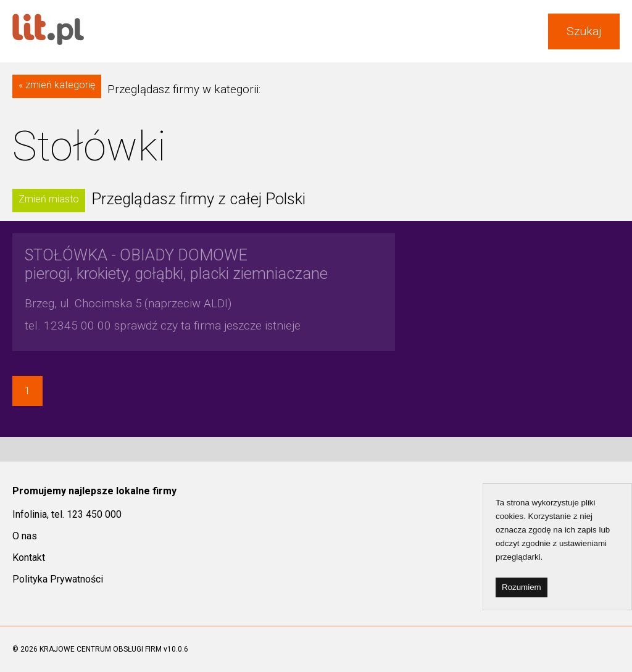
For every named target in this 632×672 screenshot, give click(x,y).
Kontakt (29, 558)
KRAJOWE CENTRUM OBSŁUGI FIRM (101, 649)
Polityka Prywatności (58, 579)
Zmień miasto (49, 199)
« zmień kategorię (57, 85)
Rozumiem (522, 587)
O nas (25, 536)
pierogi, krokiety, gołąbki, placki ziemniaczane (176, 264)
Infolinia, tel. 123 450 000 (67, 514)
